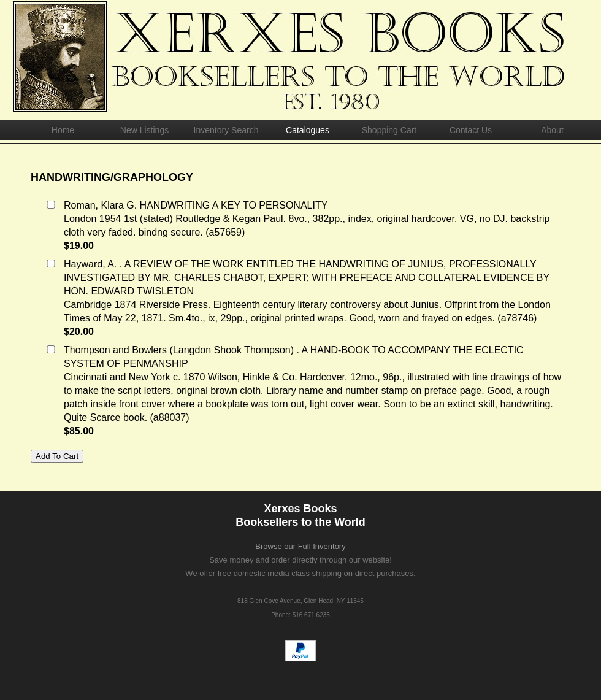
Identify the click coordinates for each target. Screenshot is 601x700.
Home (63, 130)
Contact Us (471, 130)
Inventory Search (226, 130)
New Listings (144, 130)
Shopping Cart (389, 130)
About (552, 130)
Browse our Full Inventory (300, 546)
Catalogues (308, 130)
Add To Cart (57, 456)
